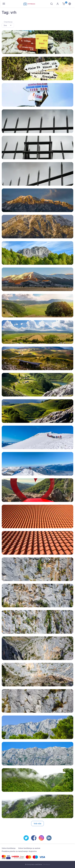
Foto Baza (46, 864)
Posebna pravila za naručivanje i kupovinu (19, 851)
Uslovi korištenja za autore (29, 848)
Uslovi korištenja (9, 848)
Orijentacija (8, 22)
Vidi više (37, 824)
